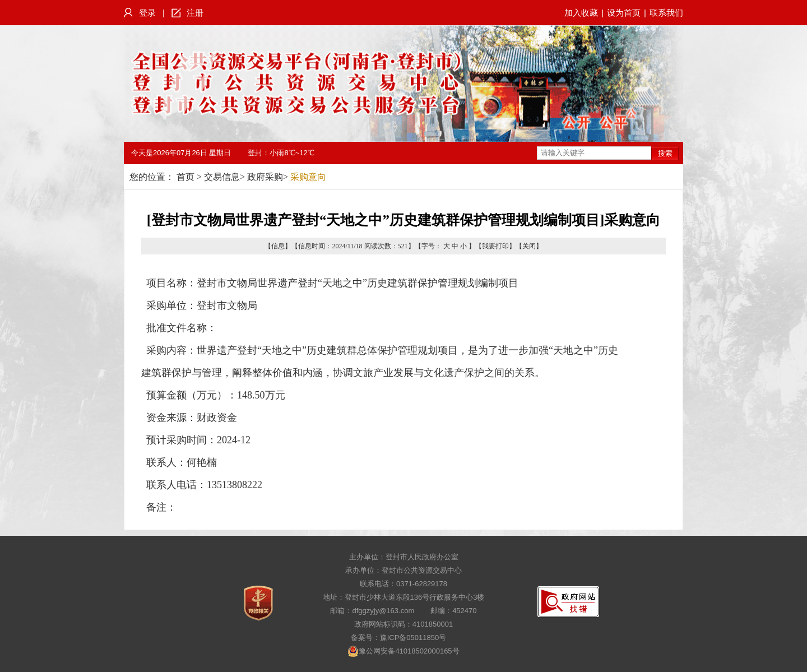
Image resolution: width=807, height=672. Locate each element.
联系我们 (666, 13)
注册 (195, 13)
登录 (147, 13)
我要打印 (495, 246)
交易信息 (222, 177)
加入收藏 (581, 13)
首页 (185, 177)
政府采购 (265, 177)
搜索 (665, 153)
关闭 (529, 246)
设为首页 (624, 13)
